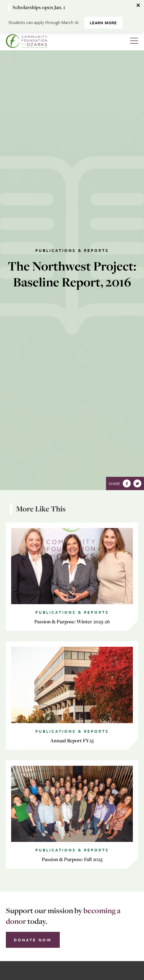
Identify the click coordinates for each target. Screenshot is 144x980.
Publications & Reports (72, 250)
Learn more (103, 23)
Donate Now (33, 940)
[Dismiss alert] (139, 5)
